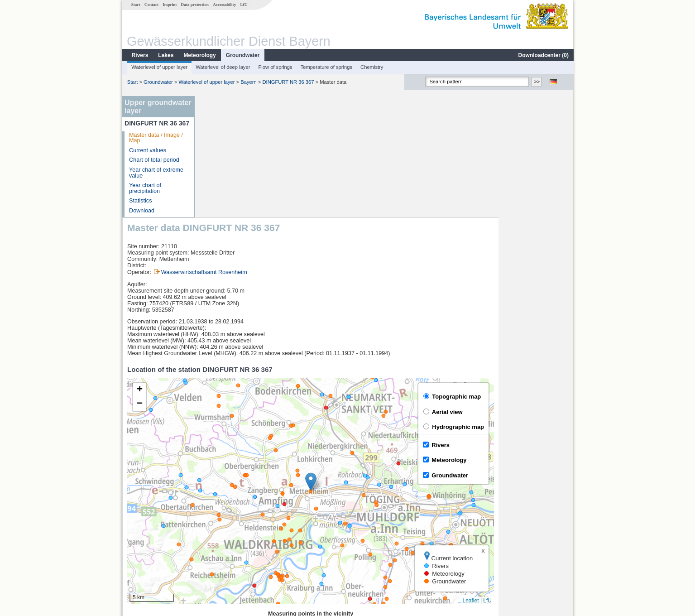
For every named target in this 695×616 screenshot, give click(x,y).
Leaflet (545, 479)
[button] (385, 360)
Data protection (194, 5)
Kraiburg (218, 543)
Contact (151, 5)
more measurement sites (245, 553)
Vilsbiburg (220, 513)
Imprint (169, 5)
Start (135, 5)
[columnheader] (240, 503)
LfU (243, 5)
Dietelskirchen (225, 523)
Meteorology (199, 55)
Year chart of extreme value (156, 173)
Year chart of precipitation (145, 188)
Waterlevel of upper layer (159, 67)
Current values (147, 150)
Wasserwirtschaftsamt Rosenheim (278, 151)
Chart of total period (154, 160)
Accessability (224, 5)
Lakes (165, 55)
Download (141, 211)
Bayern (248, 82)
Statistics (140, 201)
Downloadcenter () (543, 55)
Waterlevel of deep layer (222, 67)
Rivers (140, 55)
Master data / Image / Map (156, 138)
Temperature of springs (326, 67)
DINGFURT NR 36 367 (288, 82)
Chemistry (371, 67)
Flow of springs (275, 67)
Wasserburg (223, 533)
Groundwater (242, 55)
